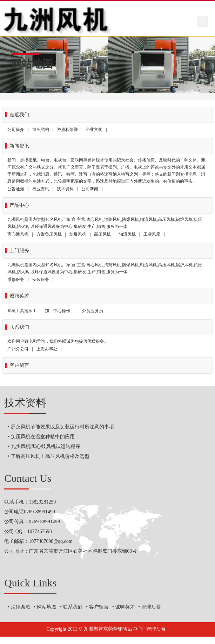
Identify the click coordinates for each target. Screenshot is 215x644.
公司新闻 (90, 189)
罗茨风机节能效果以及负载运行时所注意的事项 (62, 427)
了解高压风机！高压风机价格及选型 (50, 456)
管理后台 (151, 607)
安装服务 (41, 280)
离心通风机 (18, 234)
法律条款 (21, 607)
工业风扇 (152, 234)
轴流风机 (127, 234)
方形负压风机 (49, 234)
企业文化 (94, 130)
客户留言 (99, 607)
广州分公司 (18, 349)
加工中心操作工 (60, 311)
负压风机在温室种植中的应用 (43, 437)
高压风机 (102, 234)
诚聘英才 (125, 607)
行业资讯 (41, 189)
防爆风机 (78, 234)
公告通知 (16, 189)
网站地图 (47, 607)
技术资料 (65, 189)
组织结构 (41, 130)
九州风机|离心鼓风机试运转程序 (46, 446)
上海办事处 (47, 349)
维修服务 (16, 280)
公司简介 (16, 130)
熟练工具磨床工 (22, 311)
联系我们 (73, 607)
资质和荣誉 (67, 130)
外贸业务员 (93, 311)
